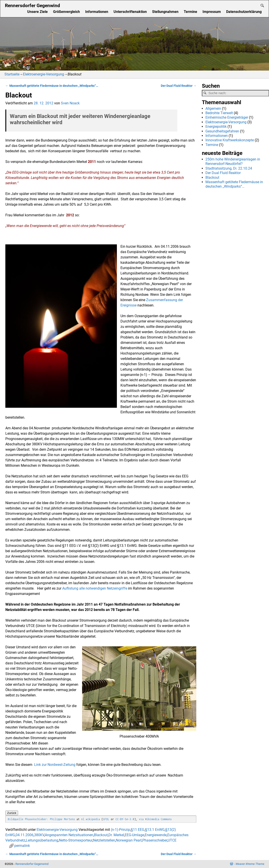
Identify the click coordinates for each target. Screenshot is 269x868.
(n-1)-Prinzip (120, 830)
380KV (39, 835)
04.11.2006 (25, 835)
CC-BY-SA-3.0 (125, 819)
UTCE (172, 840)
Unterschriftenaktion (130, 12)
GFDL (106, 819)
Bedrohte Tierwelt (219, 113)
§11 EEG (138, 830)
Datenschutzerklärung (244, 12)
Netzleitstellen (104, 840)
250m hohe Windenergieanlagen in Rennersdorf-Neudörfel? (233, 161)
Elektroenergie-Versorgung (43, 74)
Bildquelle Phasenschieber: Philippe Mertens (41, 819)
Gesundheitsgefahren (222, 131)
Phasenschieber (155, 840)
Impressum (212, 12)
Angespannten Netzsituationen (69, 835)
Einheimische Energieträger (227, 117)
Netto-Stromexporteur (76, 840)
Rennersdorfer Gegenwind (32, 5)
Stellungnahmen (165, 12)
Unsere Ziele (37, 12)
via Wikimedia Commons (155, 819)
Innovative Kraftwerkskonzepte (230, 140)
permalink (22, 846)
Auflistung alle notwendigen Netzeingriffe (95, 588)
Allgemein (213, 108)
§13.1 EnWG (155, 830)
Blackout (101, 835)
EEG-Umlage (134, 835)
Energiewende (156, 835)
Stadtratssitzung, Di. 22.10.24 (229, 168)
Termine (190, 12)
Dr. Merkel (116, 835)
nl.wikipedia (91, 819)
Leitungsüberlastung (42, 840)
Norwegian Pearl (129, 840)
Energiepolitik (216, 127)
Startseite (12, 74)
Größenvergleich (66, 12)
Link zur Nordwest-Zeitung (55, 765)
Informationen (97, 12)
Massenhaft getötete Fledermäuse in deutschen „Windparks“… (52, 86)
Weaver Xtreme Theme (250, 864)
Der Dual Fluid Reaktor (179, 86)
